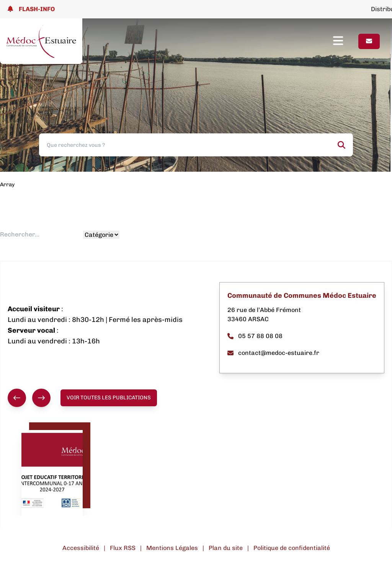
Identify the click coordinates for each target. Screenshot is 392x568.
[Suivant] (41, 398)
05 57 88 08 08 (255, 336)
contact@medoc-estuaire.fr (273, 353)
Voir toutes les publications (109, 398)
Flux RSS (123, 548)
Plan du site (226, 548)
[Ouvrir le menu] (346, 41)
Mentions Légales (172, 548)
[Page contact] (369, 41)
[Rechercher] (341, 145)
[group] (29, 398)
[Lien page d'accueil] (41, 41)
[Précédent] (17, 398)
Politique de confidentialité (292, 548)
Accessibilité (81, 548)
